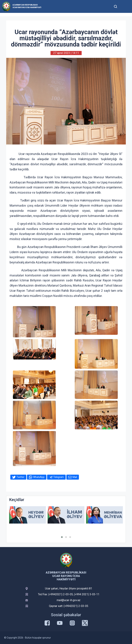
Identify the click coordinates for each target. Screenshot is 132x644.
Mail (75, 477)
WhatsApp (39, 477)
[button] (62, 537)
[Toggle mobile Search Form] (115, 6)
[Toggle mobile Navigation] (124, 6)
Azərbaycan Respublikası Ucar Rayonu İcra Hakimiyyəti (27, 6)
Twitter (20, 477)
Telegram (59, 477)
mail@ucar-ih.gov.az (69, 600)
